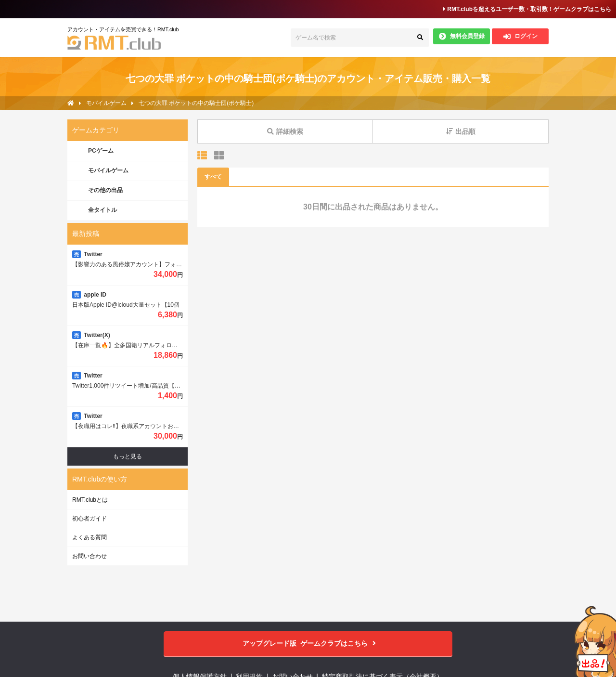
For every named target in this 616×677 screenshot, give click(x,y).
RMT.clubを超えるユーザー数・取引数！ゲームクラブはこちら (527, 9)
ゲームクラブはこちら (308, 644)
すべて (213, 177)
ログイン (520, 36)
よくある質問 (90, 537)
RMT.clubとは (90, 500)
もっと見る (128, 456)
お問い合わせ (90, 556)
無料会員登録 (462, 36)
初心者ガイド (90, 519)
